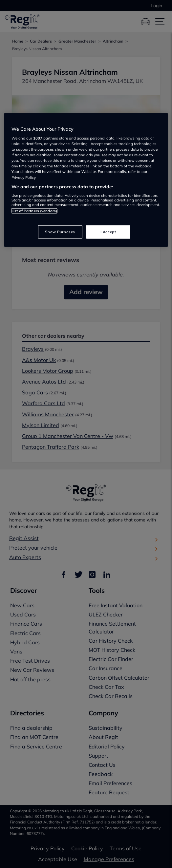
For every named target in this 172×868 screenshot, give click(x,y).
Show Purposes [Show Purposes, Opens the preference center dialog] (60, 232)
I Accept (108, 232)
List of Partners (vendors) (34, 211)
